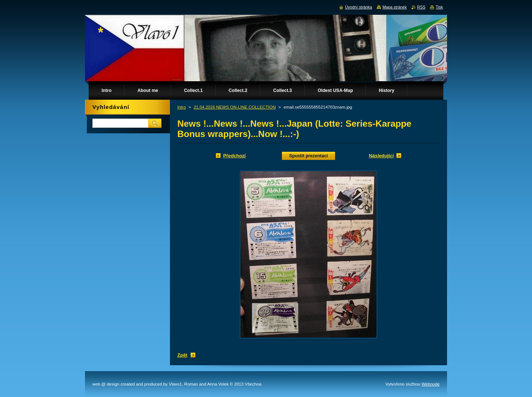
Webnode (431, 384)
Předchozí (234, 156)
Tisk (439, 7)
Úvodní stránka (359, 7)
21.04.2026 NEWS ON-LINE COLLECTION (235, 107)
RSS (421, 7)
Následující (381, 156)
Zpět (182, 355)
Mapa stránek (395, 7)
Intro (182, 107)
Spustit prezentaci (309, 156)
